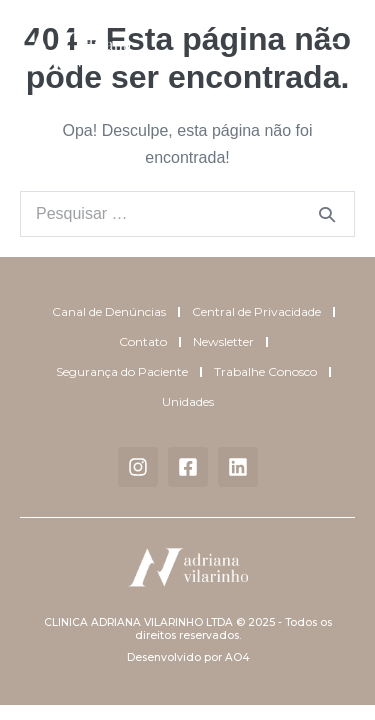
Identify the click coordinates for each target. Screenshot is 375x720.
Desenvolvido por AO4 (188, 657)
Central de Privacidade (256, 311)
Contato (143, 341)
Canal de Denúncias (109, 311)
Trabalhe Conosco (265, 371)
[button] (335, 52)
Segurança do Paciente (122, 371)
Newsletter (223, 341)
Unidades (188, 401)
